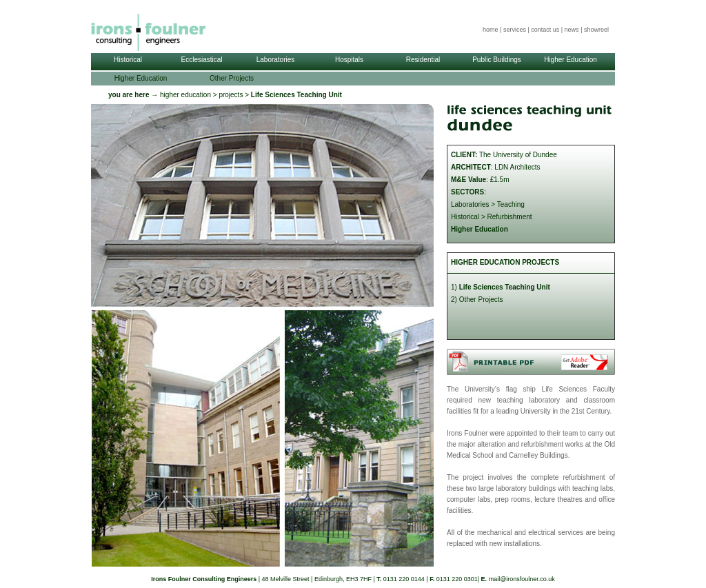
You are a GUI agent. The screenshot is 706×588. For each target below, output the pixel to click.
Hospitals (349, 60)
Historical (128, 60)
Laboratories (276, 60)
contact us (545, 30)
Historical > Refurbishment (492, 217)
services (515, 30)
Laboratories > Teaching (488, 204)
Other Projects (232, 78)
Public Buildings (497, 60)
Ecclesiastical (201, 60)
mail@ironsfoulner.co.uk (522, 579)
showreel (596, 30)
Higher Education (571, 60)
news (572, 30)
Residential (423, 60)
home (491, 30)
